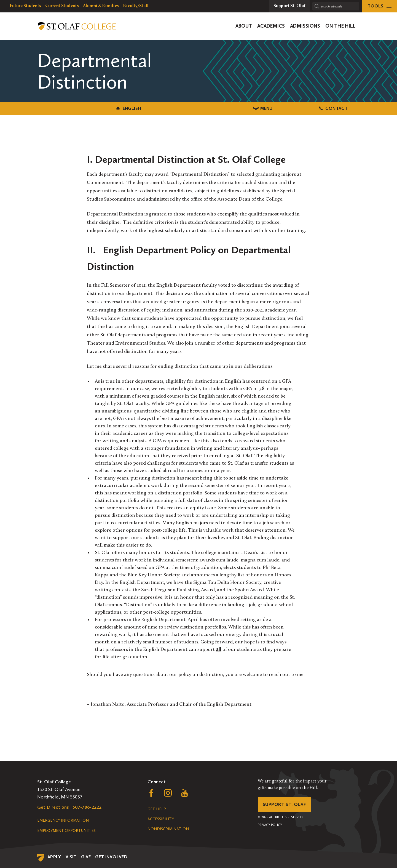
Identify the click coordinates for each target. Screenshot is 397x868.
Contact (311, 108)
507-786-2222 (87, 806)
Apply (54, 856)
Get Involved (111, 856)
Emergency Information (63, 820)
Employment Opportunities (66, 830)
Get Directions (53, 806)
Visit (71, 856)
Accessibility (161, 818)
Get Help (157, 809)
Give (86, 856)
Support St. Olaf (285, 804)
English (85, 108)
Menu (199, 108)
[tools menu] (379, 6)
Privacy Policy (270, 826)
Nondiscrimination (168, 828)
